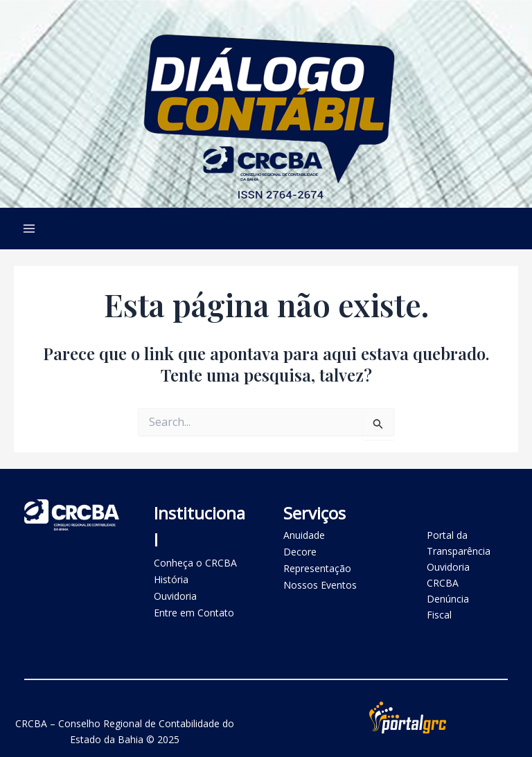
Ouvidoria (175, 596)
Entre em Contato (194, 613)
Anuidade (304, 535)
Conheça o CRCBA (195, 563)
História (171, 579)
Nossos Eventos (320, 585)
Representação (317, 568)
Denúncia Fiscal (448, 607)
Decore (300, 552)
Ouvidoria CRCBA (448, 575)
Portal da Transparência (459, 543)
